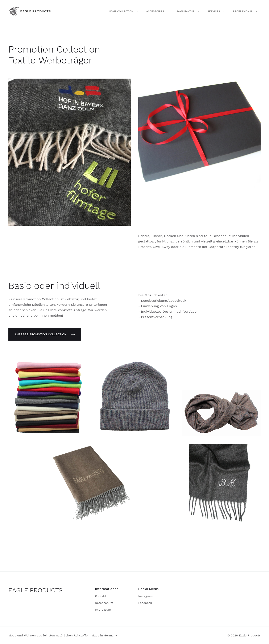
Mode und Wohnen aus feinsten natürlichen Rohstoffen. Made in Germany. (63, 635)
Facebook (145, 603)
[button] (123, 11)
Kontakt (101, 596)
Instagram (145, 596)
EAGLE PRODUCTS (36, 590)
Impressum (103, 610)
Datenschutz (104, 603)
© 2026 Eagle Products (244, 635)
